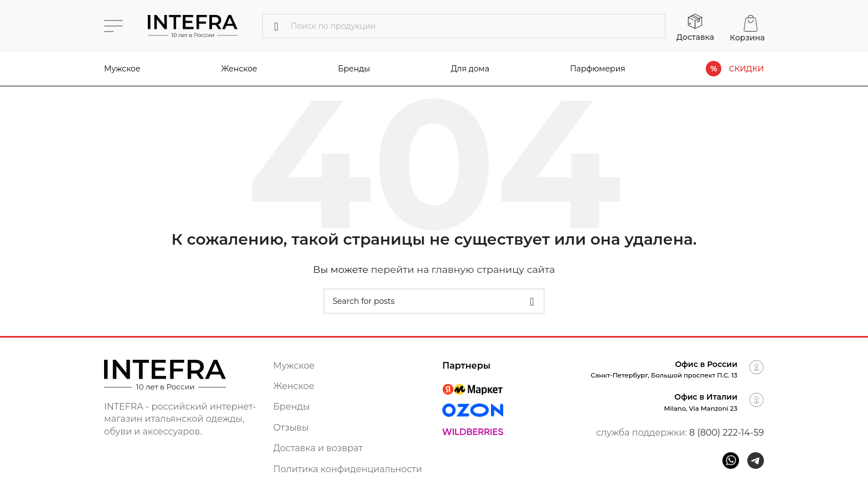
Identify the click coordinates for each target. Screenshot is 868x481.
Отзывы (291, 428)
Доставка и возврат (318, 448)
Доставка (695, 37)
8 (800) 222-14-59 (727, 433)
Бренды (292, 407)
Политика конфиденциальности (348, 469)
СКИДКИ (746, 69)
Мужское (122, 69)
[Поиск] (464, 26)
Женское (239, 69)
